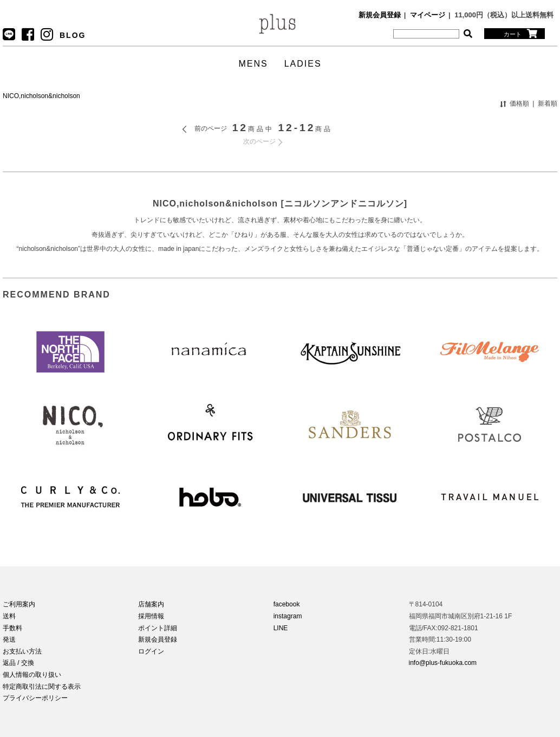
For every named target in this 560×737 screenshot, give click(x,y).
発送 (9, 639)
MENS (253, 64)
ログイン (151, 651)
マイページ (428, 15)
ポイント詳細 (158, 628)
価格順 (519, 104)
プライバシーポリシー (35, 698)
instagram (288, 616)
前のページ (211, 128)
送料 (9, 616)
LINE (281, 628)
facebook (287, 604)
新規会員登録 (380, 15)
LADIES (303, 64)
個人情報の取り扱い (32, 675)
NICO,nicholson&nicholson (41, 96)
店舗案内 (151, 604)
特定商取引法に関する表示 (42, 687)
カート (520, 34)
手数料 (12, 628)
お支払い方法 (22, 651)
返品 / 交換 (18, 663)
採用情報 (151, 616)
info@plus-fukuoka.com (443, 663)
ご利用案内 (19, 604)
